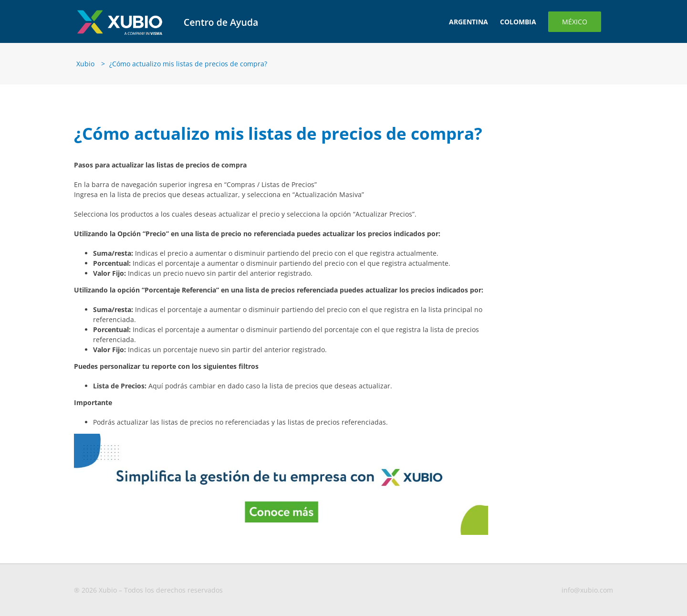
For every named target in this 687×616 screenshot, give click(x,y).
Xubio (85, 64)
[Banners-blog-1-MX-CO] (281, 437)
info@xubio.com (587, 590)
